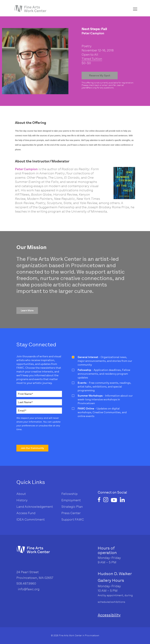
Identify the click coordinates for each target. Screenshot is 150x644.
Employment (71, 500)
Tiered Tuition (92, 59)
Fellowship (70, 494)
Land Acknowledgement (35, 507)
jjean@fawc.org (89, 88)
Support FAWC (73, 519)
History (22, 500)
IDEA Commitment (31, 519)
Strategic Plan (72, 507)
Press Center (71, 513)
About (21, 494)
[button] (27, 311)
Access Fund (26, 513)
